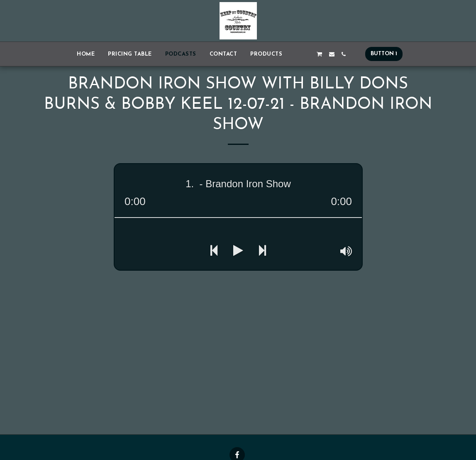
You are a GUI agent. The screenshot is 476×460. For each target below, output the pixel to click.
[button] (295, 54)
